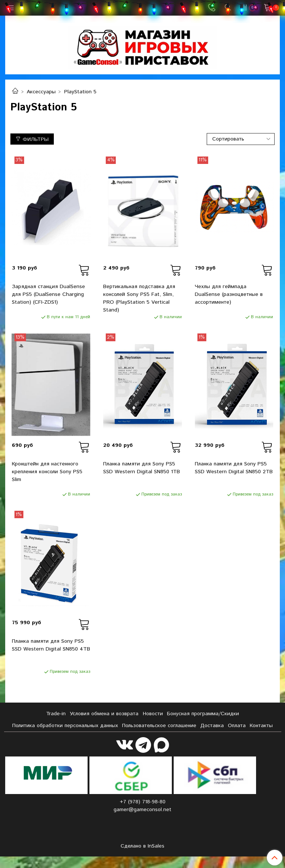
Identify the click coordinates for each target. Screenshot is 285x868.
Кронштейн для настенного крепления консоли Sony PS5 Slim (47, 472)
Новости (153, 714)
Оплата (237, 726)
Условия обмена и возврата (104, 714)
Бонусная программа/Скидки (203, 714)
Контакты (261, 726)
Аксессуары (41, 92)
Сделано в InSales (142, 846)
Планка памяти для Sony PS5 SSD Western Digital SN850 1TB (142, 468)
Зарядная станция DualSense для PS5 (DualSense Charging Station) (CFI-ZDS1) (48, 294)
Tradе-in (56, 714)
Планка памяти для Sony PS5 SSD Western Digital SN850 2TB (234, 468)
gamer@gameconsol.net (142, 810)
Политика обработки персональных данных (65, 726)
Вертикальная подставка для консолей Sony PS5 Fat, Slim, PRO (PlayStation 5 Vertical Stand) (139, 298)
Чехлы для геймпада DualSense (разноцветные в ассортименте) (229, 294)
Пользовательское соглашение (159, 726)
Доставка (212, 726)
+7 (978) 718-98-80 (143, 802)
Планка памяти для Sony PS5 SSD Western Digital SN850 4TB (51, 645)
